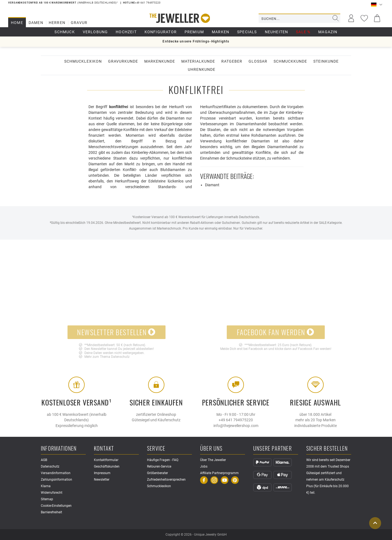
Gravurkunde (123, 61)
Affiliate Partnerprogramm (219, 473)
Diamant (212, 185)
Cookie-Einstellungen (56, 506)
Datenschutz (120, 357)
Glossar (258, 61)
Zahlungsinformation (56, 480)
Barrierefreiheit (51, 512)
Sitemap (47, 499)
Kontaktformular (106, 460)
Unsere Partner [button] (272, 449)
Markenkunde (160, 61)
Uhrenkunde (202, 69)
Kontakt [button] (104, 449)
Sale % (303, 32)
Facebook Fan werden (275, 332)
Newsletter (102, 480)
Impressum (102, 473)
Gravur (79, 23)
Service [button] (156, 449)
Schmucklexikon (83, 61)
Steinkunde (326, 61)
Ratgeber (232, 61)
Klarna (46, 486)
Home (17, 23)
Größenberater (157, 473)
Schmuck (65, 32)
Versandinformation (56, 473)
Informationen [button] (59, 449)
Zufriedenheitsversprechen (166, 480)
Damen (36, 23)
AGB (44, 460)
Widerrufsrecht (52, 493)
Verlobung (95, 32)
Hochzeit (126, 32)
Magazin (328, 32)
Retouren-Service (159, 466)
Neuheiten (277, 32)
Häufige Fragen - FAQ (163, 460)
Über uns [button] (211, 449)
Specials (247, 32)
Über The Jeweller (213, 460)
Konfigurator (161, 32)
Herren (57, 23)
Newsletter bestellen (116, 332)
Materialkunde (198, 61)
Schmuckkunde (290, 61)
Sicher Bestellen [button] (327, 449)
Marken (220, 32)
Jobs (204, 466)
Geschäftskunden (107, 466)
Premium (194, 32)
